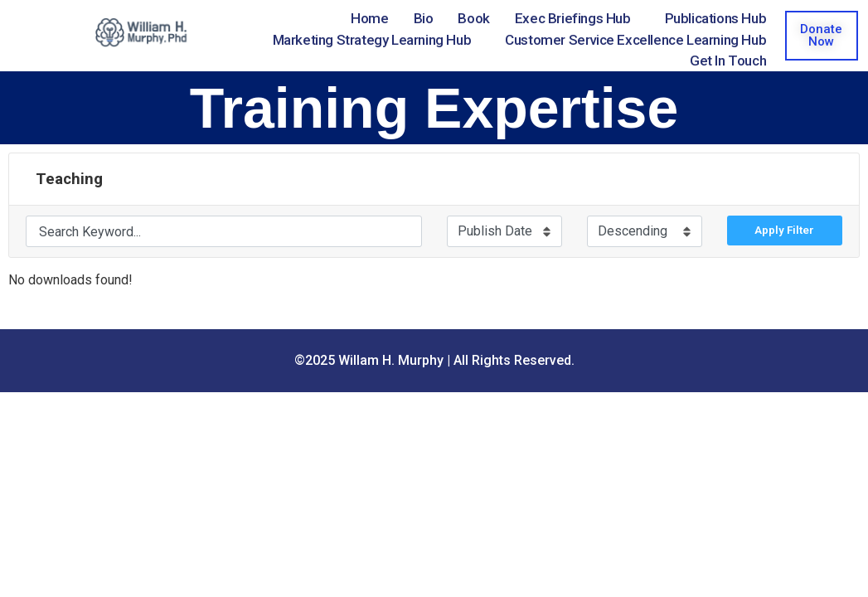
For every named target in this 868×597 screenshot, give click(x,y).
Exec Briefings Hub (573, 18)
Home (369, 18)
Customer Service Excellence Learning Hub (635, 40)
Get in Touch (728, 61)
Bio (424, 18)
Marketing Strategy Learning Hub (372, 40)
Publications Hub (716, 18)
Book (473, 18)
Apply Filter (784, 230)
